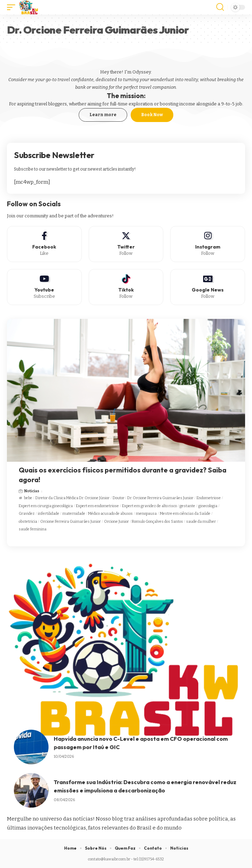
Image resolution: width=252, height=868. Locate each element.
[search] (220, 7)
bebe (28, 498)
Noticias (32, 491)
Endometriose (209, 498)
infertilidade (49, 514)
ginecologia (208, 506)
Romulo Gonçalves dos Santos (157, 522)
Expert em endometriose (97, 506)
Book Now (152, 115)
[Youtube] (44, 287)
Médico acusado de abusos (110, 514)
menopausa (146, 514)
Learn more (103, 115)
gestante (187, 506)
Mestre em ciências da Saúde (185, 514)
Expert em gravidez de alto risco (149, 506)
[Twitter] (126, 244)
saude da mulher (201, 522)
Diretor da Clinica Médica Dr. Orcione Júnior (72, 498)
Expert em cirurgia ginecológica (46, 506)
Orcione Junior (116, 522)
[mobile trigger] (13, 7)
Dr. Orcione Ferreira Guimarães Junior (160, 498)
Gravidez (27, 514)
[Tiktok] (126, 287)
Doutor (119, 498)
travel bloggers (51, 104)
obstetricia (28, 522)
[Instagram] (208, 244)
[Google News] (208, 287)
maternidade (74, 514)
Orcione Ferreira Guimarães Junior (71, 522)
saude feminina (33, 529)
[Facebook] (44, 244)
